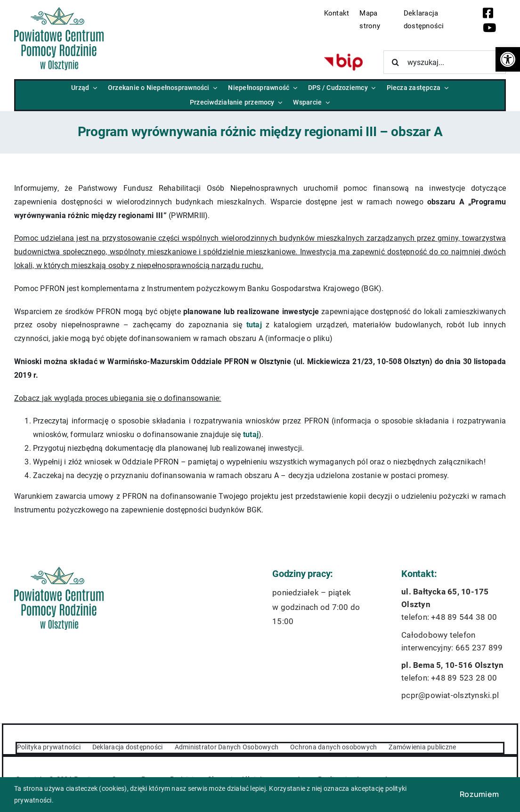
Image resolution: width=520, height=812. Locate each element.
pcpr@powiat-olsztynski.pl (450, 695)
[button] (508, 59)
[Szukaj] (395, 62)
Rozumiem (479, 794)
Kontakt (337, 13)
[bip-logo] (343, 57)
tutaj (254, 325)
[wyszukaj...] (445, 62)
